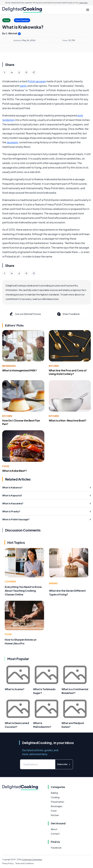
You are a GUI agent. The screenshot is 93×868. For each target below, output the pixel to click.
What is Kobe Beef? (15, 471)
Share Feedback (68, 314)
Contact (55, 834)
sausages (12, 142)
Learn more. (84, 3)
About (54, 829)
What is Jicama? (15, 689)
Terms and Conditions (25, 863)
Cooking (10, 581)
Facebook (56, 848)
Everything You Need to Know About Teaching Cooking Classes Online (23, 591)
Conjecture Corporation (32, 860)
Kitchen (54, 366)
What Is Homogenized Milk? (19, 370)
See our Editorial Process (25, 314)
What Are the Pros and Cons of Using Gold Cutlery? (68, 372)
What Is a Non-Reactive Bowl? (68, 420)
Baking (53, 583)
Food (6, 466)
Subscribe (64, 764)
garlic (23, 86)
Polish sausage (37, 81)
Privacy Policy (8, 863)
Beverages (9, 366)
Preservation (57, 802)
